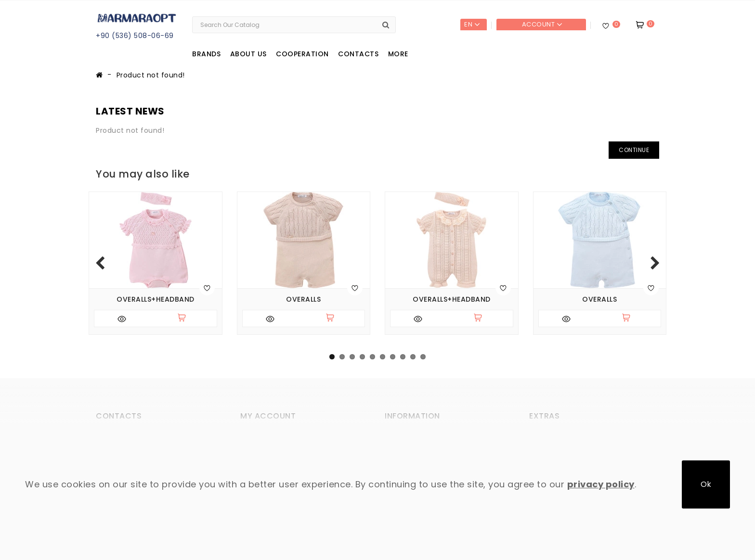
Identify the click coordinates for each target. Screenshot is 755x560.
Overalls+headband (156, 299)
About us (248, 54)
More (398, 54)
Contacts (358, 54)
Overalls (303, 299)
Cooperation (302, 54)
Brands (206, 54)
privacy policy (601, 484)
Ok (706, 484)
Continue (634, 150)
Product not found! (151, 75)
